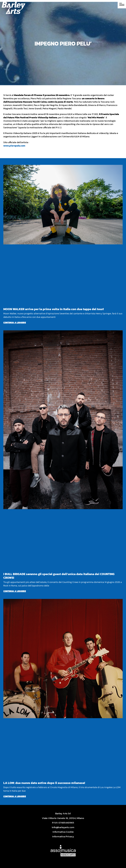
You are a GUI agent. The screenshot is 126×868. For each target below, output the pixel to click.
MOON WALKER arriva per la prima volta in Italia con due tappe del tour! (53, 309)
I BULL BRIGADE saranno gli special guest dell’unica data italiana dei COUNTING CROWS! (59, 576)
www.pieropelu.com (14, 146)
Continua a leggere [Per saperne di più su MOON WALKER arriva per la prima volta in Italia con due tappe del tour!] (15, 323)
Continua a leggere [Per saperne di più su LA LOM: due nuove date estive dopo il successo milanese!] (15, 796)
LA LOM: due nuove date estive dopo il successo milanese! (44, 783)
